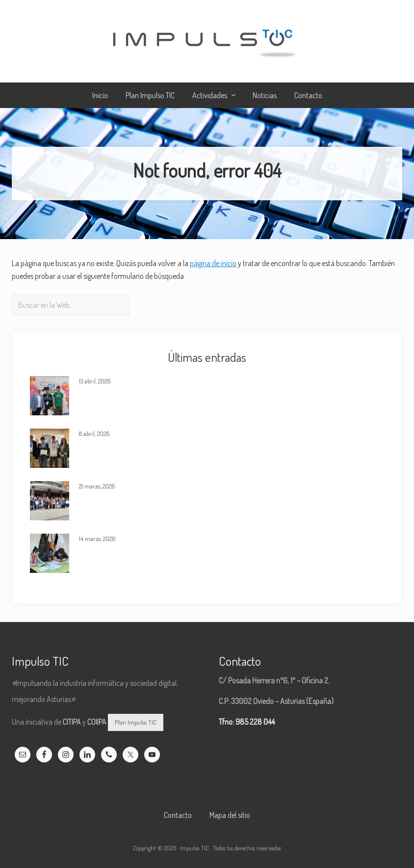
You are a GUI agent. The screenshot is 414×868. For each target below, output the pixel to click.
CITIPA (72, 722)
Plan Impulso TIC (136, 722)
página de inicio (213, 263)
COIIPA (97, 722)
